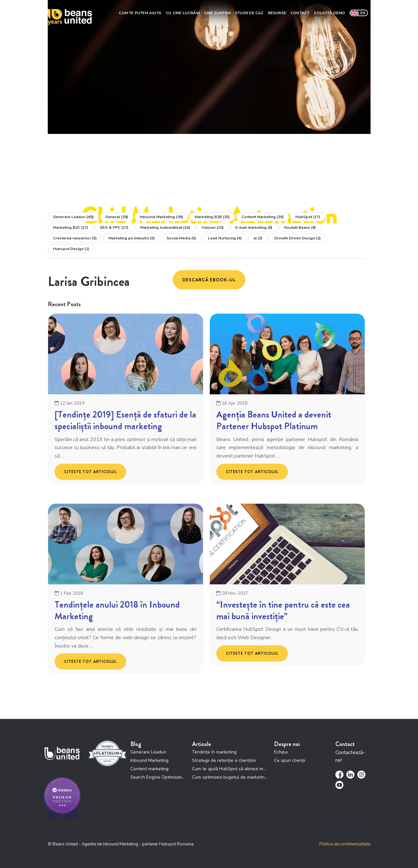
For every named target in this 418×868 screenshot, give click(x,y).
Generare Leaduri (73, 217)
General (117, 217)
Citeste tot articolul (90, 472)
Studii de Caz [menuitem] (249, 12)
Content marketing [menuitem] (149, 769)
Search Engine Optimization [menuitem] (158, 778)
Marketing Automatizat (165, 228)
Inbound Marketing (161, 217)
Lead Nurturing (225, 239)
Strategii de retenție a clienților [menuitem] (224, 761)
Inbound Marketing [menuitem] (149, 761)
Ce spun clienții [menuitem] (290, 761)
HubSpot (308, 217)
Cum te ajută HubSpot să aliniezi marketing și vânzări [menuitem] (230, 769)
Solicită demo (329, 12)
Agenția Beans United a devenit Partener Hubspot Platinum (274, 421)
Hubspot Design (71, 249)
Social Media (181, 239)
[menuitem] (359, 12)
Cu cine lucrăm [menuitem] (183, 12)
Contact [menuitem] (300, 12)
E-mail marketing (254, 228)
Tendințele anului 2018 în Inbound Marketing (117, 611)
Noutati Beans (300, 228)
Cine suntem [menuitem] (217, 12)
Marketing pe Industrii (132, 239)
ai (258, 239)
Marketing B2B (212, 217)
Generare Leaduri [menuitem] (148, 753)
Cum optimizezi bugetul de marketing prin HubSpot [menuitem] (230, 778)
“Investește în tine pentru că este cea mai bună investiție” (283, 611)
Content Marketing (263, 217)
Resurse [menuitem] (277, 12)
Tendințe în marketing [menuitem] (214, 753)
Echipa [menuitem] (281, 753)
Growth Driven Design (297, 239)
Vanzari (213, 228)
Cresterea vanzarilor (75, 239)
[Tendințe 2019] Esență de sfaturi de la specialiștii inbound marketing (125, 421)
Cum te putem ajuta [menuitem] (140, 12)
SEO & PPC (114, 228)
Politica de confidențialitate (345, 845)
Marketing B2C (71, 228)
